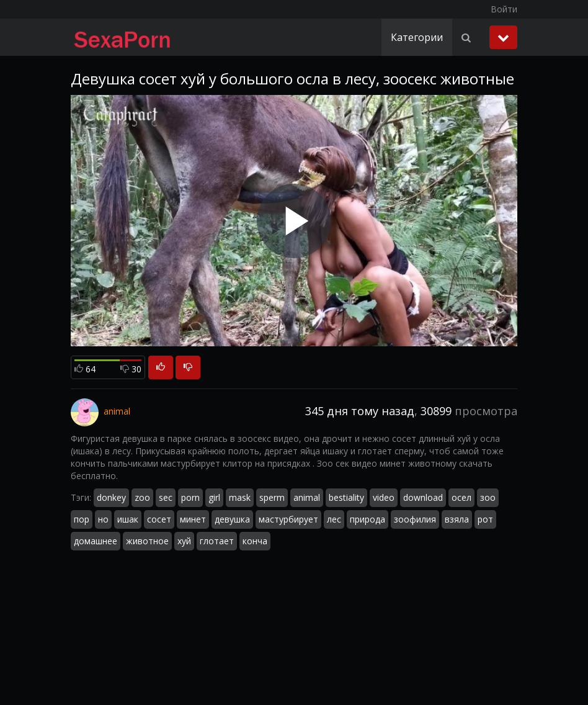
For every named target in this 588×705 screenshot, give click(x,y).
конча (255, 541)
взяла (457, 519)
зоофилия (415, 519)
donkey (111, 497)
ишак (128, 519)
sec (166, 497)
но (103, 519)
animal (307, 497)
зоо (488, 497)
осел (461, 497)
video (384, 497)
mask (240, 497)
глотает (217, 541)
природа (367, 519)
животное (147, 541)
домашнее (96, 541)
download (423, 497)
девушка (232, 519)
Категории (417, 37)
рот (485, 519)
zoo (142, 497)
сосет (159, 519)
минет (193, 519)
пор (82, 519)
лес (334, 519)
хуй (184, 541)
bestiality (346, 497)
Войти (504, 9)
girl (214, 497)
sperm (272, 497)
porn (190, 497)
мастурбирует (288, 519)
